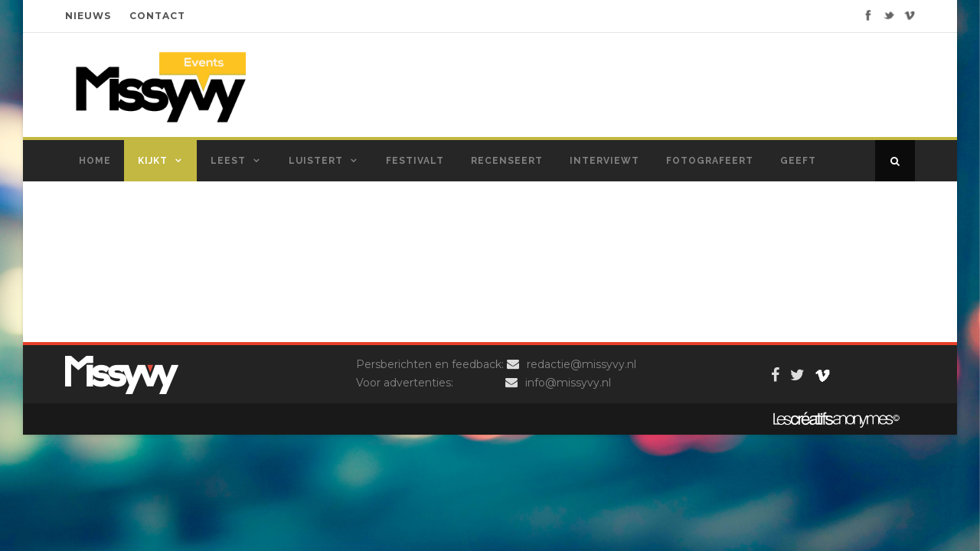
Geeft (798, 161)
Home (95, 161)
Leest (228, 161)
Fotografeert (710, 161)
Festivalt (415, 161)
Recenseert (507, 161)
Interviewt (604, 161)
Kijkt (153, 161)
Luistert (316, 161)
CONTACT (157, 16)
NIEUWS (88, 16)
